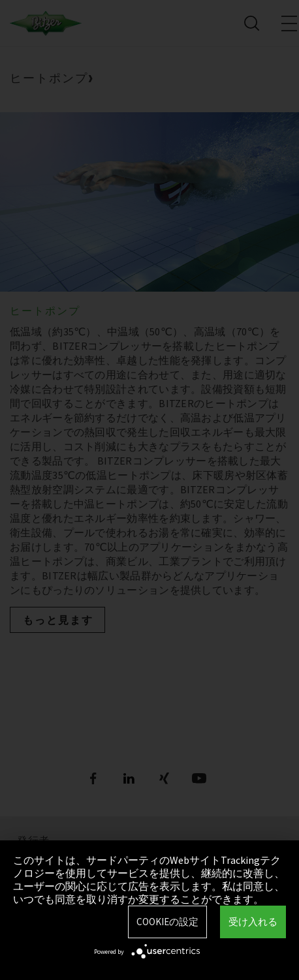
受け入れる (253, 922)
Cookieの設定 (167, 922)
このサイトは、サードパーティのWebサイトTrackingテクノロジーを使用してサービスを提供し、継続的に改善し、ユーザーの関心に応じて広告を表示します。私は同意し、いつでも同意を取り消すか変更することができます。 (149, 880)
